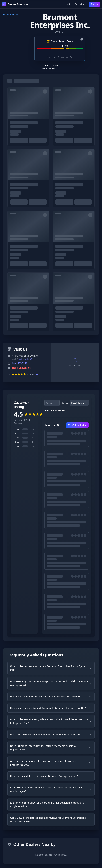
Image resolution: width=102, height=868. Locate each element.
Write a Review (77, 425)
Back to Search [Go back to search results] (12, 14)
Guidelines (80, 4)
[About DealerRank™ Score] (82, 39)
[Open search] (69, 4)
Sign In (94, 4)
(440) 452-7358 (20, 363)
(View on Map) (26, 359)
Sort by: (65, 403)
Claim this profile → (51, 69)
